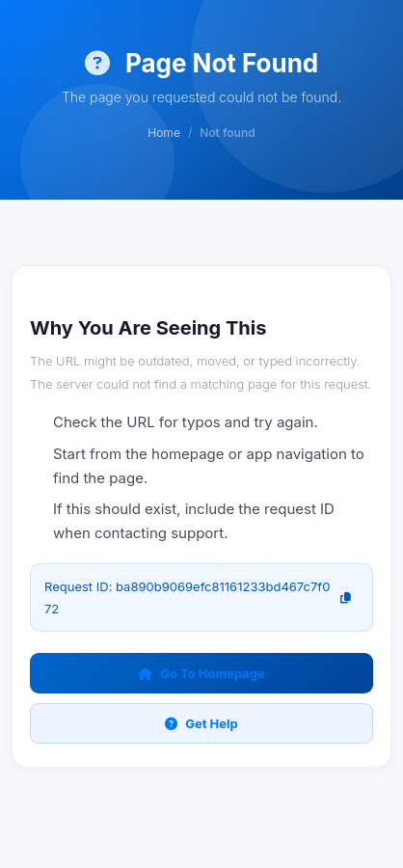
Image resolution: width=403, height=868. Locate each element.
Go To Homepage (201, 673)
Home (164, 133)
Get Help (201, 723)
